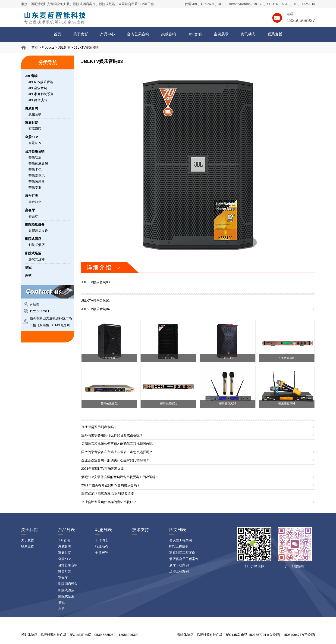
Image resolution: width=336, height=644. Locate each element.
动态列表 (104, 530)
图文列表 (178, 530)
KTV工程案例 (179, 546)
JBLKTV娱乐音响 (86, 47)
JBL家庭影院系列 (41, 94)
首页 (57, 34)
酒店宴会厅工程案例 (184, 559)
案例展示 (221, 34)
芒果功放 (35, 157)
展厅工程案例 (179, 565)
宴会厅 (33, 216)
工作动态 (102, 540)
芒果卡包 (35, 169)
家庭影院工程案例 (182, 553)
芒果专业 (35, 187)
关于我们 (29, 530)
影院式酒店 (37, 245)
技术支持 (141, 530)
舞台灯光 (35, 202)
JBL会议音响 (38, 88)
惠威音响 (169, 34)
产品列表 (66, 530)
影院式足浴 (37, 259)
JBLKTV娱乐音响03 (102, 61)
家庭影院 (35, 129)
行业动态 (102, 546)
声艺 (61, 609)
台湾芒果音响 (138, 34)
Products (48, 47)
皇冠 (61, 603)
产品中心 (107, 34)
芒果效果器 (37, 181)
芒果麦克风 (37, 175)
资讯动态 (248, 34)
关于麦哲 (81, 34)
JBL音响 (195, 34)
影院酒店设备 (38, 230)
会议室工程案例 (181, 540)
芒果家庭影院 (38, 163)
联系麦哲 (275, 34)
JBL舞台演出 (38, 100)
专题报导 (102, 553)
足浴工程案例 (179, 571)
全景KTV (35, 143)
